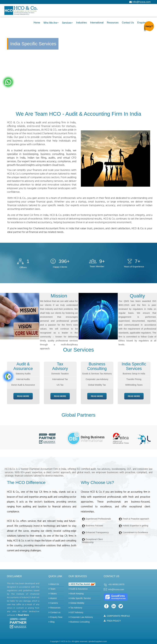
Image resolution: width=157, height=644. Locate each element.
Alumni (53, 598)
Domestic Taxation (60, 374)
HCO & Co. (66, 641)
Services (67, 23)
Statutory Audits (23, 374)
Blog (51, 622)
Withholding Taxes (134, 385)
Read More (23, 396)
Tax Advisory (75, 608)
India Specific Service (80, 598)
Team (52, 589)
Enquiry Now (55, 617)
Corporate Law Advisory (97, 379)
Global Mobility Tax (97, 385)
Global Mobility (76, 603)
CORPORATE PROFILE (117, 616)
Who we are (50, 23)
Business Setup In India (134, 374)
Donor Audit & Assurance (23, 385)
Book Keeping (76, 594)
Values (53, 594)
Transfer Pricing (134, 379)
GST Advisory (76, 612)
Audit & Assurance (78, 589)
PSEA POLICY (112, 621)
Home (37, 23)
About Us (54, 584)
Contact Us (128, 23)
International (97, 23)
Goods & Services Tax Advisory (97, 374)
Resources (113, 23)
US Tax (60, 385)
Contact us (54, 612)
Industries (81, 23)
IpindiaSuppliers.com (98, 641)
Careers (53, 603)
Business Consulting (79, 622)
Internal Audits (23, 379)
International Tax (60, 379)
